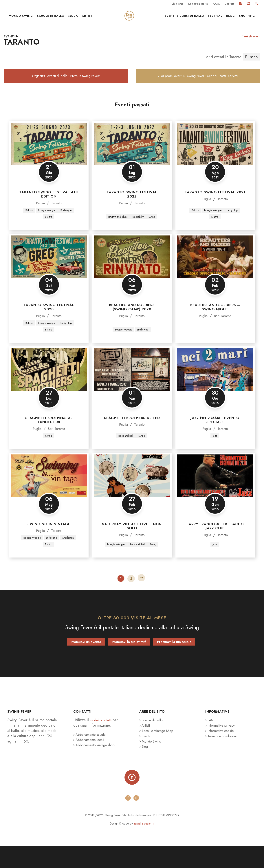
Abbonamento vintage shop (97, 764)
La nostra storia (198, 4)
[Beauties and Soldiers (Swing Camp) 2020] (132, 274)
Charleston (42, 563)
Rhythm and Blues (117, 233)
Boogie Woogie (47, 226)
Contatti (230, 4)
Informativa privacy (222, 744)
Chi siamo (177, 4)
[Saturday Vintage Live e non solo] (132, 494)
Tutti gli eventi (250, 46)
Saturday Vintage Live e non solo (132, 544)
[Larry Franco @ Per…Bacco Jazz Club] (215, 494)
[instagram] (136, 820)
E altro (49, 233)
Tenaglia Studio (144, 845)
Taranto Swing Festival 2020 (49, 324)
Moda (73, 20)
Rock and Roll (126, 454)
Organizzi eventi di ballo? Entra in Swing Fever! (66, 89)
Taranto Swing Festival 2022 (132, 210)
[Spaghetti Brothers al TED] (132, 388)
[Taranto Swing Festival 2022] (132, 160)
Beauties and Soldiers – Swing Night (215, 324)
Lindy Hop (234, 226)
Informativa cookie (222, 750)
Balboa (27, 226)
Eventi (146, 755)
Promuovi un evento (86, 661)
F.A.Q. (216, 4)
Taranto (57, 219)
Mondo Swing (21, 20)
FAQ (210, 739)
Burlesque (68, 226)
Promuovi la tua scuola (174, 661)
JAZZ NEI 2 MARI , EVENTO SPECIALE (215, 438)
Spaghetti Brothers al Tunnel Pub (49, 438)
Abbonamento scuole (92, 754)
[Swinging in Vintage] (49, 494)
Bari (217, 333)
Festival (215, 20)
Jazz (215, 454)
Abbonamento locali (91, 759)
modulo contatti (103, 739)
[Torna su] (132, 798)
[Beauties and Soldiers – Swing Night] (215, 274)
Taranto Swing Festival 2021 (215, 208)
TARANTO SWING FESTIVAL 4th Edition (49, 210)
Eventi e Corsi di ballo (185, 20)
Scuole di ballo (51, 20)
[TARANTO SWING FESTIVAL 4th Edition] (49, 160)
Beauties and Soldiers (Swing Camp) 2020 (132, 324)
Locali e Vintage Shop (160, 750)
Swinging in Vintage (49, 542)
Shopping (247, 20)
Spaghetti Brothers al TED (132, 436)
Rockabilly (139, 233)
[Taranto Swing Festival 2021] (215, 160)
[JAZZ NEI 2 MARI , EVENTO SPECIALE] (215, 388)
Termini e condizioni (223, 755)
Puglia (40, 219)
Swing (154, 233)
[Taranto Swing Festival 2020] (49, 274)
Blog (231, 20)
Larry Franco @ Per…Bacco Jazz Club (215, 544)
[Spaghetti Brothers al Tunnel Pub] (49, 388)
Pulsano (251, 67)
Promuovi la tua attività (129, 661)
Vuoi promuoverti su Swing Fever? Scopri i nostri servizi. (198, 89)
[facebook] (128, 820)
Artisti (88, 20)
